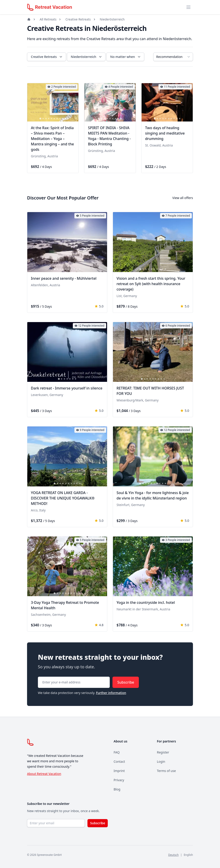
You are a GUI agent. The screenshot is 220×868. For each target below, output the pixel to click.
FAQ (117, 752)
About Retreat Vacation (44, 774)
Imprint (119, 771)
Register (163, 752)
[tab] (40, 119)
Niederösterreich (112, 19)
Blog (117, 789)
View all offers (183, 198)
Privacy (119, 780)
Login (161, 762)
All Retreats (48, 19)
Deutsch (173, 855)
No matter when (126, 57)
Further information (111, 693)
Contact (119, 762)
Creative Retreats (78, 19)
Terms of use (166, 771)
